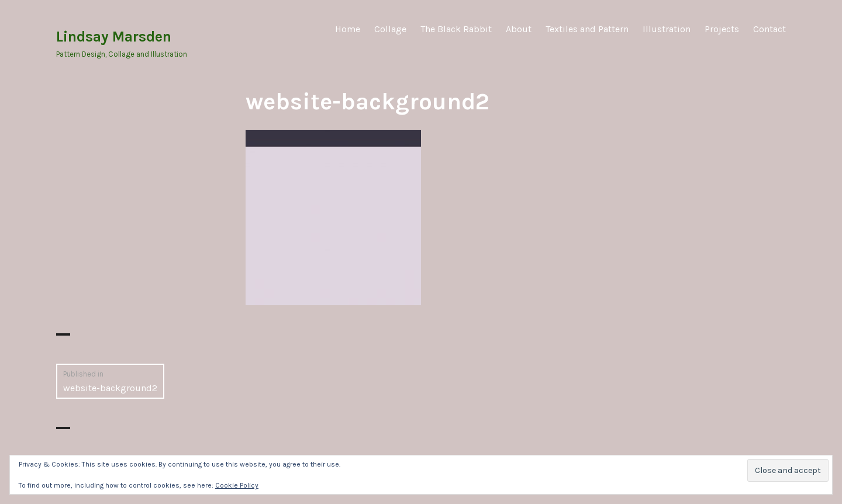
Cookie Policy (237, 485)
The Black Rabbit (456, 29)
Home (348, 29)
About (519, 29)
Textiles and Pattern (587, 29)
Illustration (667, 29)
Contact (769, 29)
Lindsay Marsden (114, 37)
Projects (722, 29)
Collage (390, 29)
